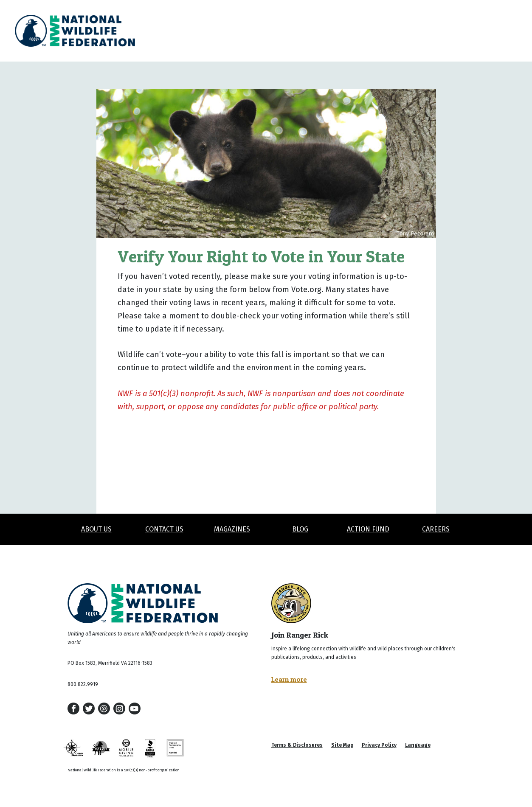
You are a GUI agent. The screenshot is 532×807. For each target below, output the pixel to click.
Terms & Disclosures (297, 745)
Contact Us (164, 529)
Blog (300, 529)
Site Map (342, 745)
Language (418, 745)
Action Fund (368, 529)
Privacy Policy (379, 745)
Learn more (289, 679)
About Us (96, 529)
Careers (436, 529)
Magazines (232, 529)
